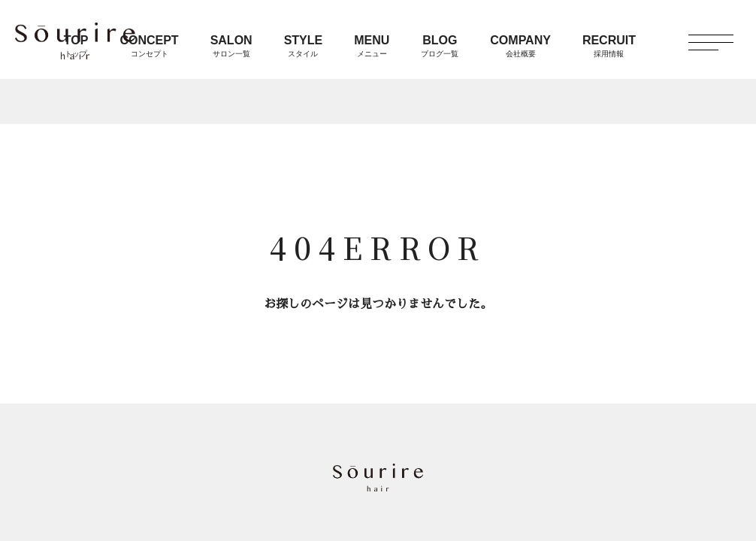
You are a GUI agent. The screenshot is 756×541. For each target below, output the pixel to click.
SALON (231, 46)
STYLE (304, 46)
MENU (372, 46)
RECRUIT (609, 46)
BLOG (440, 46)
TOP (76, 46)
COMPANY (520, 46)
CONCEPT (149, 46)
